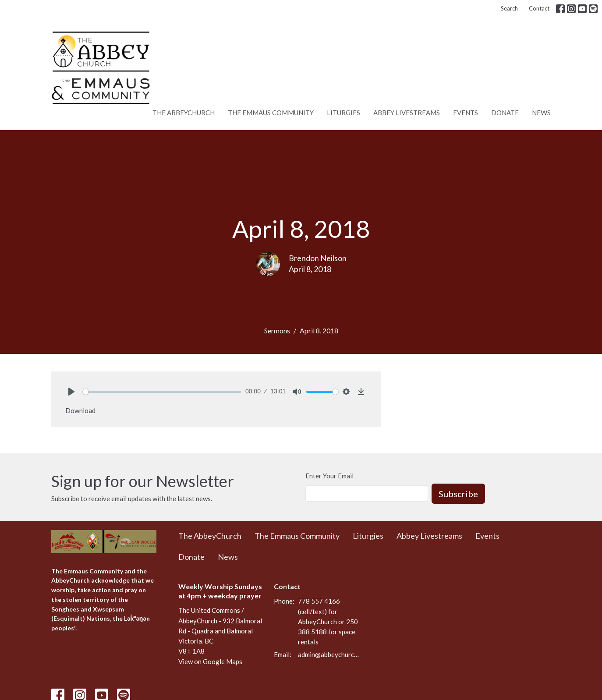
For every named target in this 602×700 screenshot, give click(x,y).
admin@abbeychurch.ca (329, 654)
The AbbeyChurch (184, 113)
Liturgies (343, 113)
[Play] (71, 392)
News (541, 113)
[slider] (162, 392)
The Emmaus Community (271, 113)
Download (80, 410)
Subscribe (458, 494)
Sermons (277, 331)
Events (466, 113)
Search (509, 8)
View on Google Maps (210, 661)
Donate (505, 113)
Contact (539, 8)
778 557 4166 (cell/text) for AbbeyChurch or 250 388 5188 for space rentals (328, 621)
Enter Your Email (329, 476)
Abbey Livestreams (407, 113)
